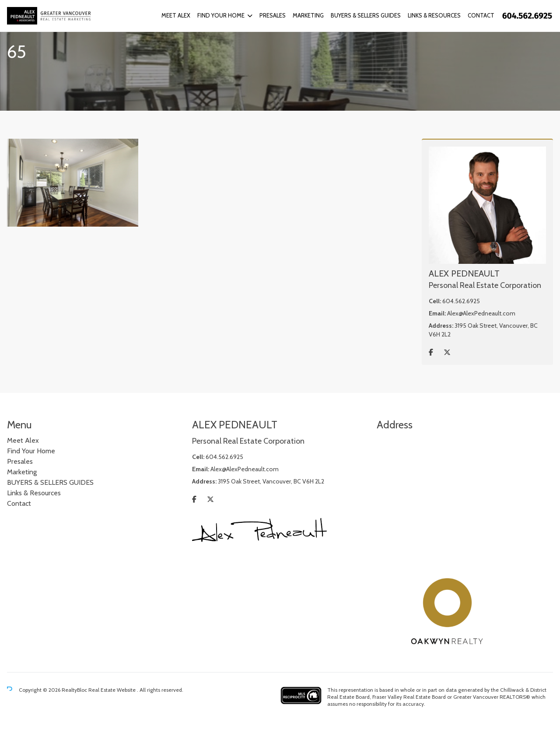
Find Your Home (221, 15)
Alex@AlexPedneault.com (481, 313)
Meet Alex (176, 15)
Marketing (308, 15)
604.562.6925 (461, 301)
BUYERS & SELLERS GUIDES (366, 15)
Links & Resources (434, 15)
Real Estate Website (113, 690)
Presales (273, 15)
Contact (481, 15)
